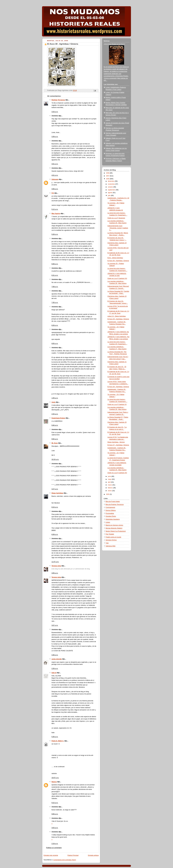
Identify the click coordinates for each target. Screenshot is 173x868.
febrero (110, 488)
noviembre (112, 184)
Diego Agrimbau (57, 493)
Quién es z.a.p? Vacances (116, 218)
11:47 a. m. (55, 562)
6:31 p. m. (55, 275)
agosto (110, 193)
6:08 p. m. (55, 264)
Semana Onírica (111, 540)
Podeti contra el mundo (113, 537)
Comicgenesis (110, 507)
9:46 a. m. (55, 425)
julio (109, 196)
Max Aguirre (56, 214)
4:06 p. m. (55, 189)
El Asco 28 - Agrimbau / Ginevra (118, 387)
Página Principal (73, 855)
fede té (54, 673)
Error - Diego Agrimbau (115, 258)
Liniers (108, 522)
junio (110, 476)
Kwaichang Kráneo (58, 418)
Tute (107, 543)
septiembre (112, 190)
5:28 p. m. (55, 234)
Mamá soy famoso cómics (114, 525)
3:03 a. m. (55, 828)
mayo (110, 479)
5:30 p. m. (55, 737)
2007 (108, 176)
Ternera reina (56, 566)
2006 (108, 179)
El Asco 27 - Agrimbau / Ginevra (118, 445)
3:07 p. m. (55, 625)
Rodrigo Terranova (58, 100)
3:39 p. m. (55, 137)
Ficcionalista (110, 513)
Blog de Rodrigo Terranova (115, 505)
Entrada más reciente (51, 855)
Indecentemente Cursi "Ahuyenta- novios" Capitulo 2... (118, 228)
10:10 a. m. (55, 459)
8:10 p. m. (55, 507)
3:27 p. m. (55, 489)
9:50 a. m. (55, 439)
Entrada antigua (93, 855)
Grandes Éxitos (111, 516)
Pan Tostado (110, 534)
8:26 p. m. (55, 325)
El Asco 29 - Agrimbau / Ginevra (118, 319)
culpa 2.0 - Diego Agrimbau (117, 316)
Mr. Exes (55, 443)
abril (110, 482)
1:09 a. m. (55, 398)
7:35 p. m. (55, 303)
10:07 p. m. (55, 778)
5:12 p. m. (55, 209)
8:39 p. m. (55, 534)
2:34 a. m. (55, 414)
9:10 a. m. (55, 803)
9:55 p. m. (55, 344)
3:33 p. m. (55, 112)
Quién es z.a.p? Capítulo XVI (117, 278)
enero (110, 491)
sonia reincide (57, 659)
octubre (111, 187)
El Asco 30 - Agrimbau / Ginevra (118, 261)
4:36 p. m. (55, 655)
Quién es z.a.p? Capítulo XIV (117, 473)
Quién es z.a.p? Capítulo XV (117, 404)
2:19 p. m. (55, 844)
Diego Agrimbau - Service (116, 442)
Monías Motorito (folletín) (114, 528)
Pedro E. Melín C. (58, 741)
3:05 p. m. (55, 573)
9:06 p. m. (55, 814)
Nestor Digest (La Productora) (116, 531)
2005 (108, 494)
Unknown (55, 179)
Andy (53, 402)
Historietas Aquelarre (113, 519)
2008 (108, 173)
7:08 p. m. (55, 287)
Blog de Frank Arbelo (113, 502)
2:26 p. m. (55, 669)
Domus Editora (111, 510)
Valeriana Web (111, 546)
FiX (53, 193)
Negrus (54, 782)
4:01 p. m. (55, 164)
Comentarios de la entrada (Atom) (65, 860)
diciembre (111, 181)
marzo (110, 485)
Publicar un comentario (54, 848)
